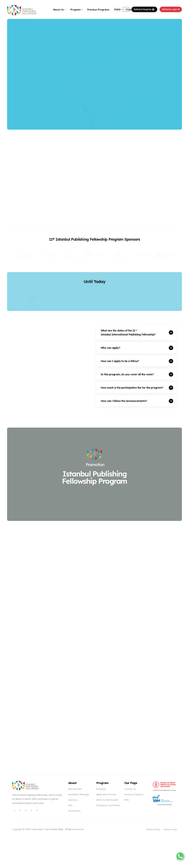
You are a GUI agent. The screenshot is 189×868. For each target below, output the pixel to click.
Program (75, 10)
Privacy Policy (153, 829)
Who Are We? (75, 789)
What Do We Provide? (107, 800)
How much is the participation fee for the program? (132, 388)
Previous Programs (98, 10)
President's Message (79, 794)
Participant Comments (108, 805)
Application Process (106, 794)
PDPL (117, 10)
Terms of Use (170, 829)
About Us (58, 10)
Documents (74, 811)
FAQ (70, 805)
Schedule (101, 789)
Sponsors (73, 800)
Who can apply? (110, 348)
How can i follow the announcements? (124, 401)
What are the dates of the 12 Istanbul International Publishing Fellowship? (128, 332)
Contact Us (130, 789)
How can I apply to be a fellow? (120, 361)
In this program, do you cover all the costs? (127, 374)
